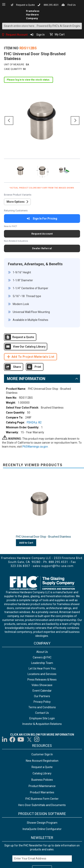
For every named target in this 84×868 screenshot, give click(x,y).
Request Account (17, 35)
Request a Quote (25, 5)
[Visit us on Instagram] (37, 739)
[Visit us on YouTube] (21, 739)
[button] (9, 121)
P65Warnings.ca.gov (35, 447)
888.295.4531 (51, 5)
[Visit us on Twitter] (29, 739)
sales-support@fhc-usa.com (53, 566)
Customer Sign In (42, 754)
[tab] (42, 379)
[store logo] (14, 15)
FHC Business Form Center (42, 799)
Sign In (41, 35)
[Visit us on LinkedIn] (5, 739)
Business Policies (42, 780)
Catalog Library (42, 773)
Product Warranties (42, 792)
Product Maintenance (42, 786)
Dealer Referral (42, 248)
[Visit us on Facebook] (12, 739)
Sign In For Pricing (42, 219)
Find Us (72, 5)
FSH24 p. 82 (34, 422)
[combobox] (42, 26)
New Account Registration (42, 761)
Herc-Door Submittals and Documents (42, 805)
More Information (26, 379)
